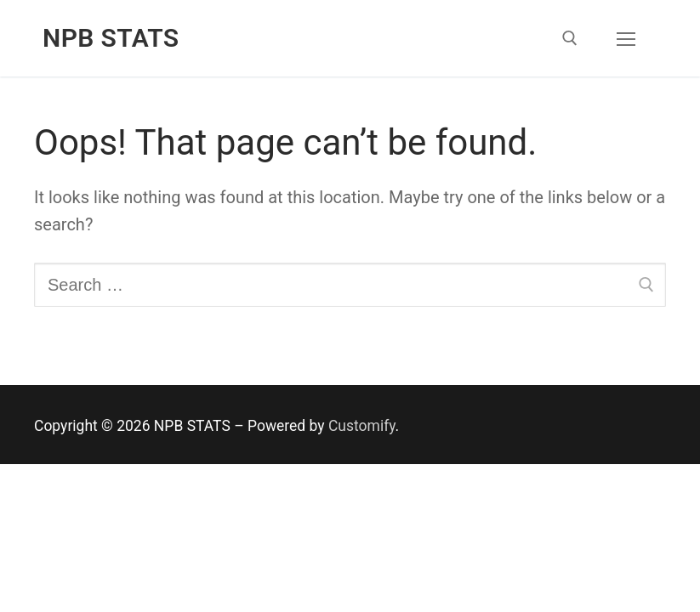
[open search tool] (570, 38)
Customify (362, 426)
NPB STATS (111, 38)
